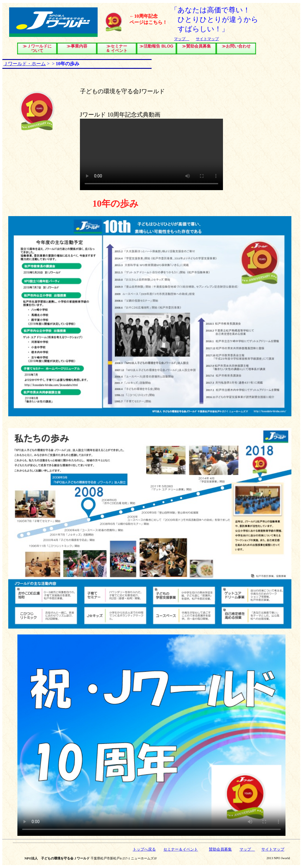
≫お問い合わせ (236, 46)
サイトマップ (207, 39)
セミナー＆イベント (181, 849)
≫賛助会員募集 (196, 46)
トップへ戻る (144, 849)
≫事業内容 (77, 46)
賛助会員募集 (220, 849)
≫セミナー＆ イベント (117, 48)
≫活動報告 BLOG (156, 46)
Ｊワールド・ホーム (24, 64)
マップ (182, 39)
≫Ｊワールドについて (37, 48)
